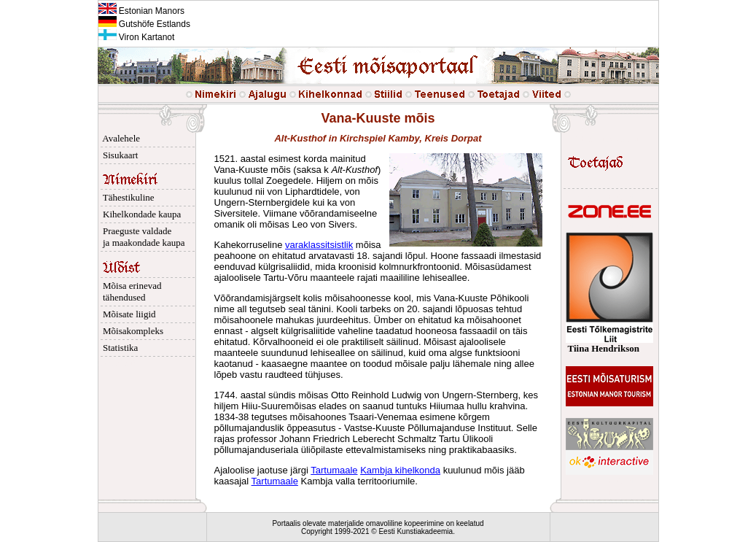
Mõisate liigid (127, 314)
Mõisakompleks (131, 331)
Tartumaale (334, 470)
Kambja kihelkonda (400, 470)
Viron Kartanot (137, 37)
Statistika (118, 348)
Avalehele (120, 138)
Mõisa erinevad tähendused (130, 291)
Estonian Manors (141, 11)
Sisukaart (118, 155)
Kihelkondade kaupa (140, 214)
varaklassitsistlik (319, 245)
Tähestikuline (126, 197)
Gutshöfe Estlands (144, 24)
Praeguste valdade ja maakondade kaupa (142, 237)
